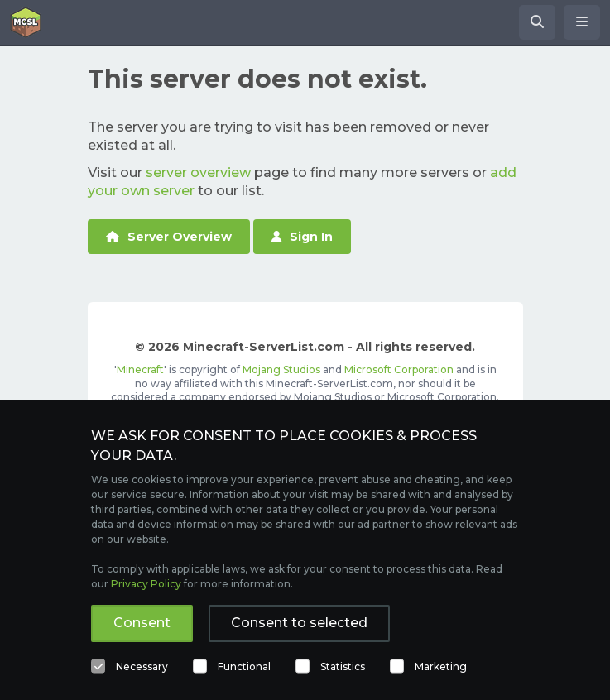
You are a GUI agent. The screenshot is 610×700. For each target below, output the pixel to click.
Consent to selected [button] (299, 623)
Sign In (302, 237)
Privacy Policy (146, 584)
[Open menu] (582, 22)
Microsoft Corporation (399, 369)
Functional (244, 666)
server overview (198, 173)
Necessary (142, 666)
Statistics (343, 666)
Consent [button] (142, 623)
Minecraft (140, 369)
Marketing (441, 666)
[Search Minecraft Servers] (537, 22)
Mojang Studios (281, 369)
